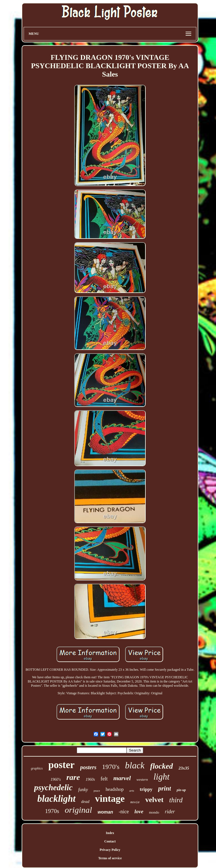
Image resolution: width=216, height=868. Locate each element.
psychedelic (53, 787)
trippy (146, 789)
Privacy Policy (110, 850)
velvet (154, 800)
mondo (154, 812)
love (139, 811)
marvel (122, 778)
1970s (52, 811)
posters (88, 767)
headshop (114, 789)
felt (104, 779)
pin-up (181, 790)
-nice (124, 812)
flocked (162, 766)
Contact (110, 841)
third (176, 800)
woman (105, 812)
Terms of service (110, 858)
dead (85, 801)
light (162, 777)
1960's (55, 779)
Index (110, 833)
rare (73, 777)
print (165, 788)
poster (61, 765)
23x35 (184, 768)
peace (97, 791)
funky (83, 790)
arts (132, 791)
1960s (90, 779)
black (135, 765)
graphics (37, 768)
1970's (111, 767)
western (142, 779)
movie (135, 802)
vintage (110, 799)
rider (170, 812)
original (78, 810)
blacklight (57, 799)
